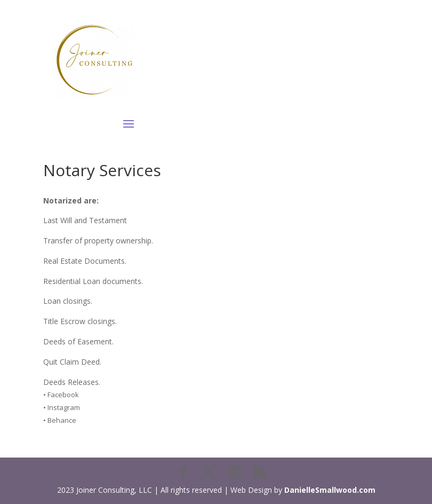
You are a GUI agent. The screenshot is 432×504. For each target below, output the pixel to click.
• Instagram (62, 407)
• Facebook (61, 395)
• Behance (60, 420)
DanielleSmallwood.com (330, 490)
